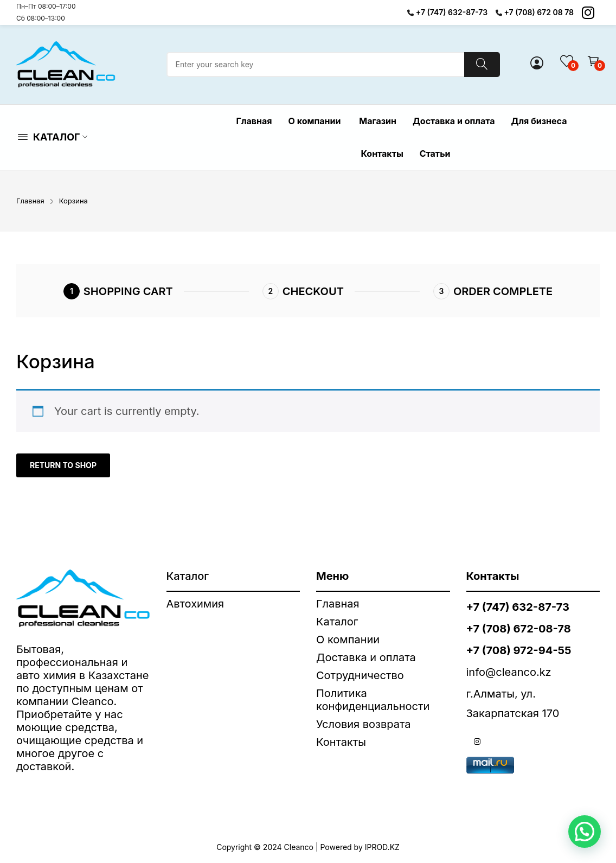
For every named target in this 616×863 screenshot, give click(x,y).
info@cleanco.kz (509, 672)
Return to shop (63, 465)
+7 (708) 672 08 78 (539, 12)
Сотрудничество (360, 675)
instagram (477, 741)
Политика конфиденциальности (373, 700)
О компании (349, 640)
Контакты (341, 742)
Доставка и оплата (366, 657)
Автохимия (195, 604)
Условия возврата (363, 724)
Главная (338, 604)
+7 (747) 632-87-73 (452, 12)
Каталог (337, 622)
